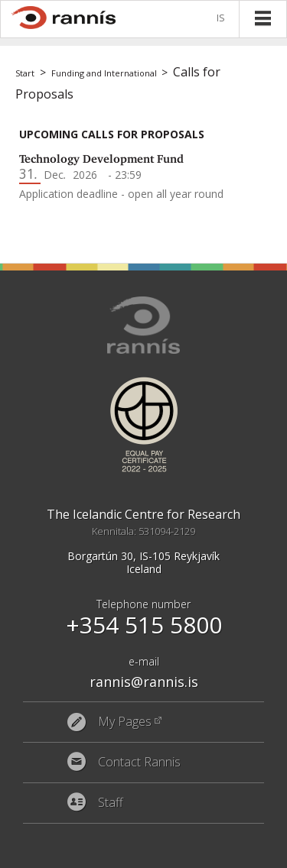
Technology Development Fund (101, 159)
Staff (111, 803)
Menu (263, 18)
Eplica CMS (212, 853)
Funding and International (104, 73)
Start (25, 73)
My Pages (125, 722)
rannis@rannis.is (144, 682)
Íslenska (223, 19)
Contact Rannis (139, 763)
